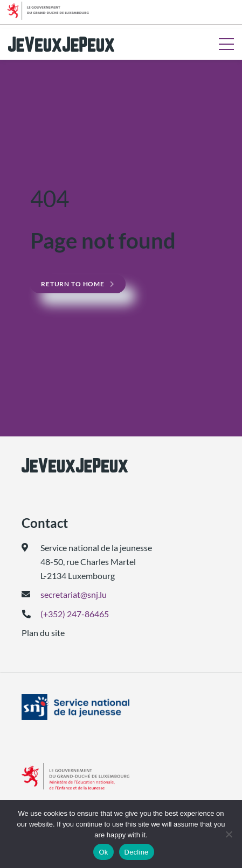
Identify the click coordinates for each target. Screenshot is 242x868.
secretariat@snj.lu (74, 594)
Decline (137, 852)
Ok (103, 852)
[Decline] (229, 834)
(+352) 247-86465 (75, 614)
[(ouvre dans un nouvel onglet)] (121, 707)
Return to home (73, 284)
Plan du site (43, 633)
